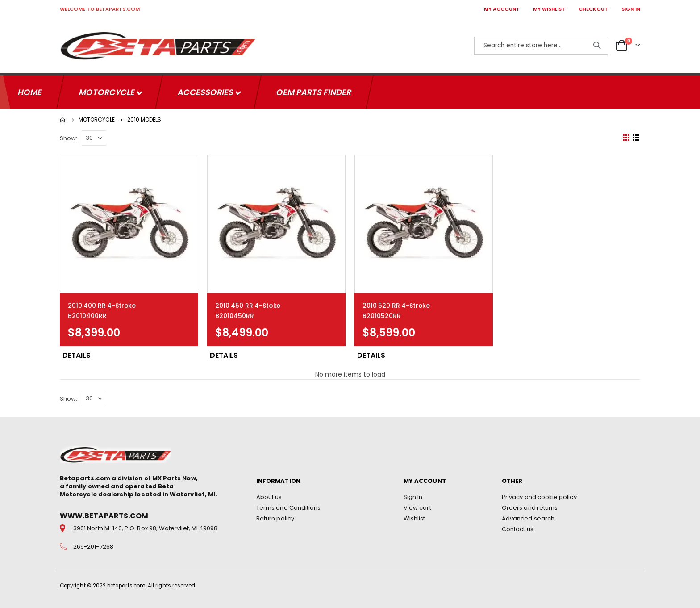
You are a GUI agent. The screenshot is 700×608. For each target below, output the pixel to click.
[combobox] (541, 46)
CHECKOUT (593, 9)
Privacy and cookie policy (539, 496)
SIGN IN (631, 9)
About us (269, 496)
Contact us (518, 528)
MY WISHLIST (549, 9)
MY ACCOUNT (502, 9)
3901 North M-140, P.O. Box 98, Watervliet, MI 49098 (145, 527)
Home (63, 117)
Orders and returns (530, 506)
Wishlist (415, 517)
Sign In (413, 496)
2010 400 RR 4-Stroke (102, 303)
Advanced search (528, 517)
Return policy (275, 517)
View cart (417, 506)
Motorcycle (108, 90)
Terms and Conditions (288, 506)
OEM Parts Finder (314, 90)
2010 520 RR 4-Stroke (396, 303)
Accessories (206, 90)
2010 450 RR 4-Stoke (248, 303)
